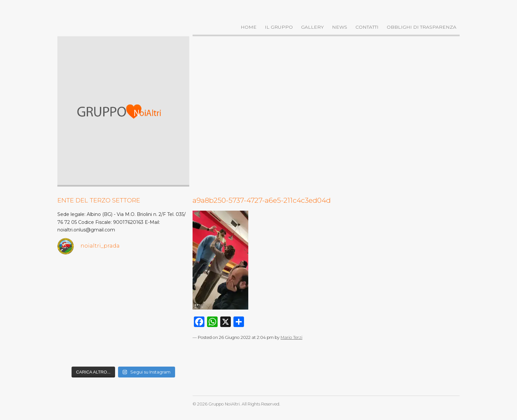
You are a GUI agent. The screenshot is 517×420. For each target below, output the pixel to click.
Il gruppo (279, 27)
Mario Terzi (291, 337)
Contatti (367, 27)
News (340, 27)
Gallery (312, 27)
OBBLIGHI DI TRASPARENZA (422, 27)
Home (249, 27)
